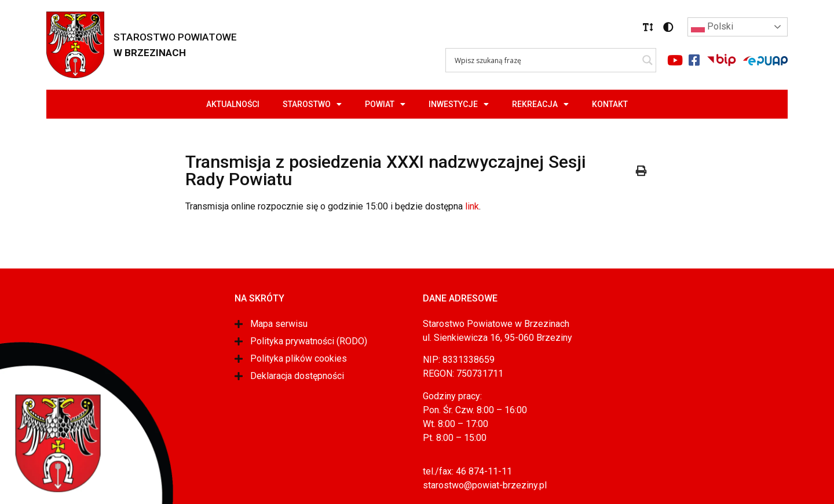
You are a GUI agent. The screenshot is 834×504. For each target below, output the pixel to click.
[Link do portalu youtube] (675, 60)
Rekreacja (540, 104)
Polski (712, 27)
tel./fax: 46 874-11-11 (467, 471)
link (472, 206)
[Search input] (546, 60)
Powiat (385, 104)
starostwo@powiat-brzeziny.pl (485, 485)
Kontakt (610, 104)
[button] (648, 27)
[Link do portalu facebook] (694, 60)
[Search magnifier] (648, 60)
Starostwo (312, 104)
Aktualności (233, 104)
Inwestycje (459, 104)
